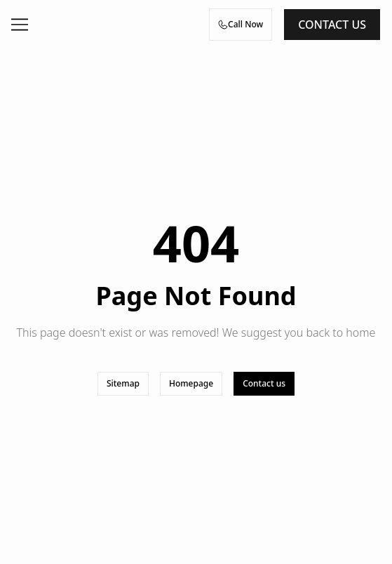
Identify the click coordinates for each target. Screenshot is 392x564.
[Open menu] (20, 25)
